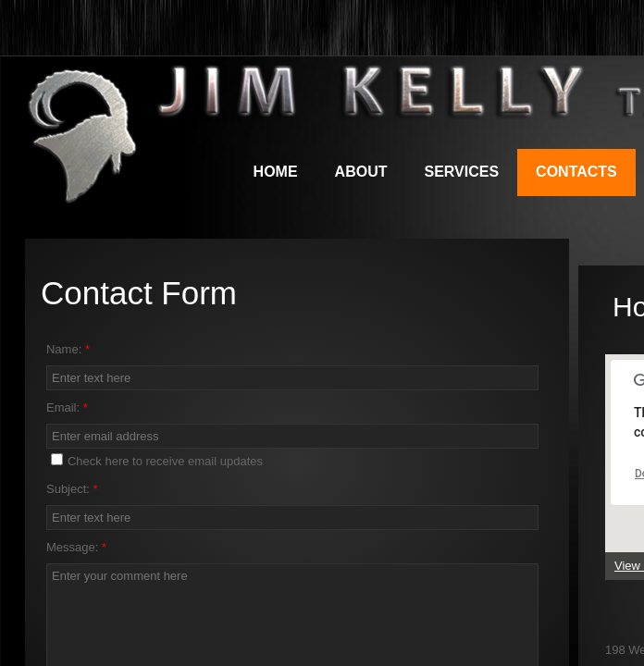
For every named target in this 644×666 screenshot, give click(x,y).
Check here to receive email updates (157, 461)
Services (461, 172)
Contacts (576, 172)
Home (276, 172)
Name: (68, 349)
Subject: (72, 489)
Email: (67, 407)
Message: (76, 547)
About (361, 172)
